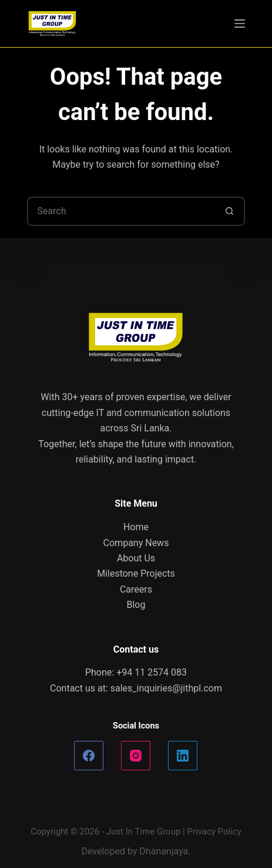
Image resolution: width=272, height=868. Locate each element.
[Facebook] (89, 756)
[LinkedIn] (183, 756)
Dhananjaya (164, 851)
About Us (136, 558)
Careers (136, 589)
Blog (136, 605)
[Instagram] (136, 756)
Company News (136, 543)
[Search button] (230, 211)
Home (136, 527)
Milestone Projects (136, 573)
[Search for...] (121, 211)
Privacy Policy (214, 832)
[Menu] (240, 24)
